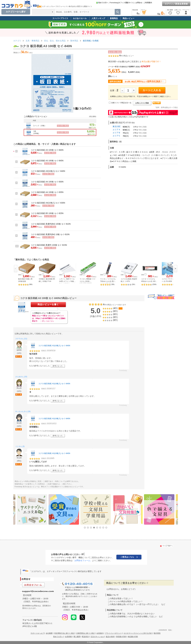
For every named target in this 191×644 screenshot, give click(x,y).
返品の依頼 (110, 637)
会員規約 (100, 633)
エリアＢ (116, 133)
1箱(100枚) (36, 132)
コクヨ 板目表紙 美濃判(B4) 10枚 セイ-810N (50, 234)
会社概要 (49, 633)
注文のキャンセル (97, 637)
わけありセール (80, 18)
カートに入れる (152, 90)
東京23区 (117, 126)
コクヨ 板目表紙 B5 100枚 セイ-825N (47, 213)
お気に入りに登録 (142, 103)
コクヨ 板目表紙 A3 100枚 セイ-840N (47, 150)
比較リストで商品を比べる (121, 103)
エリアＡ (116, 130)
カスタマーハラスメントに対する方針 (138, 633)
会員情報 (68, 637)
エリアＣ (116, 136)
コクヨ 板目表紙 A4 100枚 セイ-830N (47, 182)
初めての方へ (102, 3)
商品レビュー (128, 18)
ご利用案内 (148, 3)
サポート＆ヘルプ (37, 633)
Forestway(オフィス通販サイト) (122, 3)
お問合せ (139, 3)
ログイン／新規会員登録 (176, 4)
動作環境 (157, 633)
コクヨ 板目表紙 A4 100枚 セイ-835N (47, 192)
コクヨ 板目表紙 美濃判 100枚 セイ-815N (49, 245)
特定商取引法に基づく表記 (64, 633)
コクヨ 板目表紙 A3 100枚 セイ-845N (47, 161)
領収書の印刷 (121, 637)
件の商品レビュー (126, 56)
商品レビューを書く (48, 304)
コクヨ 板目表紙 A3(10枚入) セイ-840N (48, 171)
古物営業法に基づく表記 (85, 633)
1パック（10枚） (40, 126)
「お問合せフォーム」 (82, 560)
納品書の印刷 (133, 637)
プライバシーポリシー (113, 633)
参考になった (58, 366)
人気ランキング (98, 18)
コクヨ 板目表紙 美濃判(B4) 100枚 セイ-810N (51, 224)
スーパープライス (60, 18)
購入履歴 (77, 637)
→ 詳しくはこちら (47, 321)
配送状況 (85, 637)
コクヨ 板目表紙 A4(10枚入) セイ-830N (48, 203)
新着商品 (114, 18)
